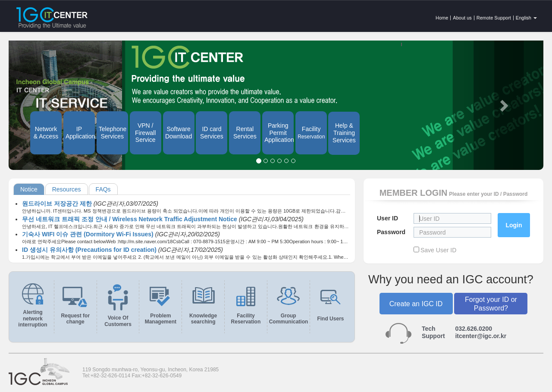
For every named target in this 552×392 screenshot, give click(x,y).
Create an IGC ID (416, 304)
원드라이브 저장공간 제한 (58, 204)
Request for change (75, 319)
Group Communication (289, 319)
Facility (311, 133)
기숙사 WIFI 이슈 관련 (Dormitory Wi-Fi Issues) (89, 234)
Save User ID (438, 250)
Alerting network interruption (33, 318)
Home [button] (442, 18)
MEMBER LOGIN (414, 193)
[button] (503, 105)
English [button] (526, 18)
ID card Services (212, 133)
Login (514, 225)
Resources (67, 189)
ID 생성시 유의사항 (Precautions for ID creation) (90, 250)
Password (391, 232)
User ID (387, 218)
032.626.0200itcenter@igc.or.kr (481, 332)
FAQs (103, 189)
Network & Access (46, 133)
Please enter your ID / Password (488, 194)
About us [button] (462, 18)
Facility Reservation (246, 319)
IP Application (80, 133)
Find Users (330, 319)
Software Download (179, 133)
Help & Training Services (344, 133)
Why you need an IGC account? (451, 279)
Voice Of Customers (118, 321)
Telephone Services (113, 133)
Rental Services (245, 133)
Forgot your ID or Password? (491, 304)
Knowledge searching (203, 319)
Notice (29, 189)
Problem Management (161, 319)
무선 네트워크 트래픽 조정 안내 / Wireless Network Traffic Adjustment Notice (130, 219)
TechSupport (433, 332)
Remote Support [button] (494, 18)
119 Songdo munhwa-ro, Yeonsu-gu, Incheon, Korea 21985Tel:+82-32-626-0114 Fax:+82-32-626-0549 (151, 373)
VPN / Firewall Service (145, 133)
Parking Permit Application (279, 133)
